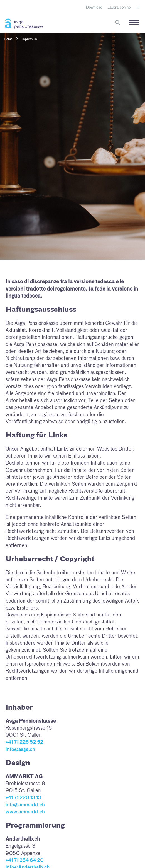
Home (8, 39)
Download (94, 8)
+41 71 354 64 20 (25, 861)
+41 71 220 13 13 (23, 798)
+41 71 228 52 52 (24, 742)
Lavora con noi (119, 8)
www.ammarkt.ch (25, 812)
